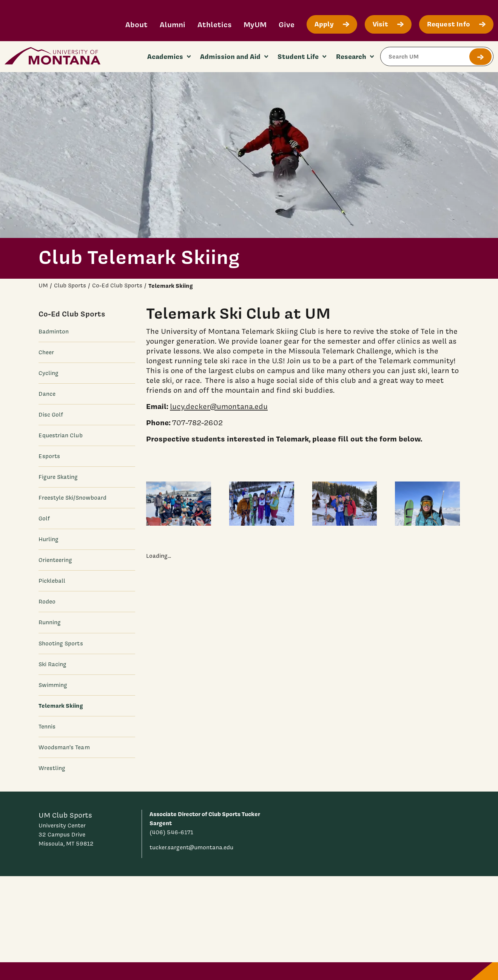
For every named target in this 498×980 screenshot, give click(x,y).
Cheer (46, 352)
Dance (47, 394)
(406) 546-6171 (171, 832)
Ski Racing (53, 664)
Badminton (54, 332)
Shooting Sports (61, 644)
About (136, 24)
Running (50, 622)
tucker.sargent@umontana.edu (191, 847)
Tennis (47, 727)
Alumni (173, 24)
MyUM (255, 24)
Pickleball (52, 581)
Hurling (49, 539)
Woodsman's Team (64, 747)
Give (287, 24)
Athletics (214, 24)
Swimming (53, 685)
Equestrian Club (61, 435)
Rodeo (47, 602)
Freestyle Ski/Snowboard (73, 498)
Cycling (49, 373)
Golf (44, 519)
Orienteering (56, 560)
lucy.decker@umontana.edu (219, 406)
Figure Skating (58, 477)
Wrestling (52, 768)
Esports (49, 456)
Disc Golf (51, 415)
